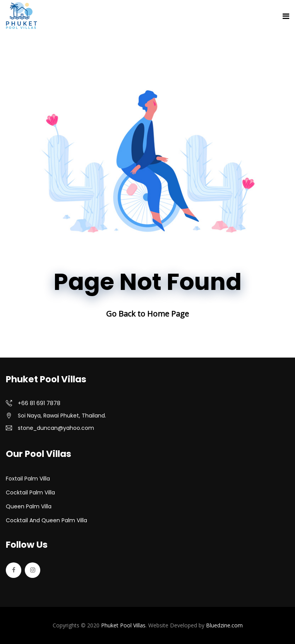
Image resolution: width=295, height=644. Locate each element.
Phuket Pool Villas (123, 625)
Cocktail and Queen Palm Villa (46, 520)
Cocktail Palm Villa (30, 492)
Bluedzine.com (224, 625)
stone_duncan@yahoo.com (56, 428)
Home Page (168, 314)
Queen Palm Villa (29, 506)
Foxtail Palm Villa (28, 479)
